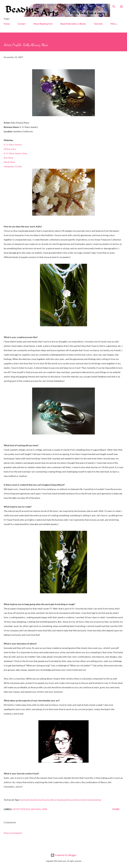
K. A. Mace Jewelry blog (15, 153)
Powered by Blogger (64, 855)
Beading (36, 809)
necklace (76, 800)
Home (7, 24)
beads (61, 800)
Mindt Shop (9, 162)
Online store (10, 149)
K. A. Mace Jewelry (13, 145)
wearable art (51, 800)
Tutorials (98, 24)
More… (114, 24)
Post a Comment (13, 833)
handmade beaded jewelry (32, 800)
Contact (22, 24)
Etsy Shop (8, 158)
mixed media (87, 800)
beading (97, 800)
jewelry (67, 800)
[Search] (114, 6)
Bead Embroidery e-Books (73, 24)
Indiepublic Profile (13, 166)
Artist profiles (21, 809)
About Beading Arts (43, 24)
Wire (45, 809)
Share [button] (116, 809)
